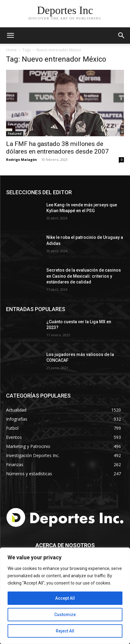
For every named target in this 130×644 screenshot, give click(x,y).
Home (11, 50)
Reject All (65, 631)
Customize (65, 615)
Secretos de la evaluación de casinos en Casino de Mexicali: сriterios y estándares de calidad (84, 276)
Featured (15, 134)
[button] (122, 36)
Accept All (65, 598)
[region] (65, 596)
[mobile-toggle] (10, 36)
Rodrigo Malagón (22, 159)
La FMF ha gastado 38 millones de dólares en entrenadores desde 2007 (57, 148)
